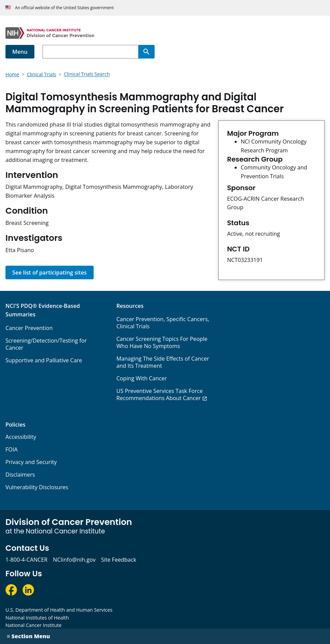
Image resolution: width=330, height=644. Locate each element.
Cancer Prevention (29, 328)
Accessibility (21, 437)
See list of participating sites (50, 273)
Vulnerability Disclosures (37, 487)
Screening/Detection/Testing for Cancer (46, 344)
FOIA (12, 449)
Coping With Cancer (142, 378)
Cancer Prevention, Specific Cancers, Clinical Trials (163, 323)
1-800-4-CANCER (26, 560)
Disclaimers (20, 475)
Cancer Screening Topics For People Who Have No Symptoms (162, 342)
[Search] (146, 52)
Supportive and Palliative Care (44, 360)
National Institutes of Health (37, 618)
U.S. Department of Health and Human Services (59, 610)
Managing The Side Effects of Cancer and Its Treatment (163, 362)
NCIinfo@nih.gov (74, 560)
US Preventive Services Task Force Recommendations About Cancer (160, 394)
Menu (20, 52)
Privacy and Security (31, 462)
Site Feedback (119, 560)
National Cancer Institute (34, 625)
